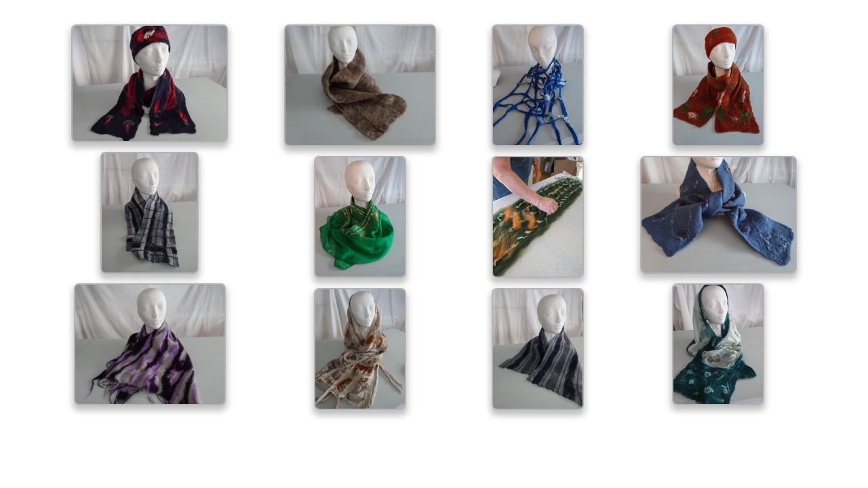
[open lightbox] (149, 83)
